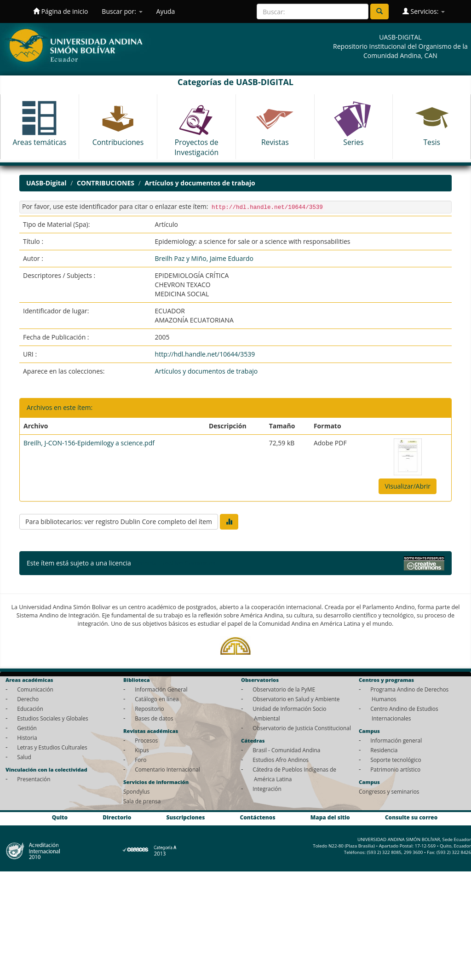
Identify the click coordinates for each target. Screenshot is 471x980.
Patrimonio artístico (395, 769)
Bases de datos (154, 718)
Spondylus (136, 791)
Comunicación (35, 689)
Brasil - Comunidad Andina (286, 750)
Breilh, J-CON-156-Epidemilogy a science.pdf (89, 443)
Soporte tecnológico (396, 760)
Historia (27, 738)
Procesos (146, 740)
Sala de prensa (142, 801)
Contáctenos (258, 817)
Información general (396, 740)
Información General (161, 689)
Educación (30, 709)
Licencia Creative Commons (174, 563)
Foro (141, 760)
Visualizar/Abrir (408, 486)
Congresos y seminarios (389, 791)
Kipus (142, 750)
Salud (24, 757)
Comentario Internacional (167, 769)
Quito (60, 817)
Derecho (28, 699)
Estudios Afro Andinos (281, 760)
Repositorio (149, 709)
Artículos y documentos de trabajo (200, 183)
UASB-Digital (46, 183)
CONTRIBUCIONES (106, 183)
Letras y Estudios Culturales (52, 747)
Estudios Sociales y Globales (52, 718)
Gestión (27, 728)
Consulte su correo (411, 817)
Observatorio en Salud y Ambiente (296, 699)
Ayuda (166, 11)
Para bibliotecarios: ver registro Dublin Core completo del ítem (119, 522)
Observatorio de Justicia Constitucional (302, 728)
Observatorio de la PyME (284, 689)
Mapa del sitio (330, 817)
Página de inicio (60, 11)
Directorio (117, 817)
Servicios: (424, 11)
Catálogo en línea (157, 699)
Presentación (34, 779)
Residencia (384, 750)
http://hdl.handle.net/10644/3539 (205, 354)
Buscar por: (122, 11)
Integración (267, 789)
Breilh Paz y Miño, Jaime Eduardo (204, 258)
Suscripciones (185, 817)
